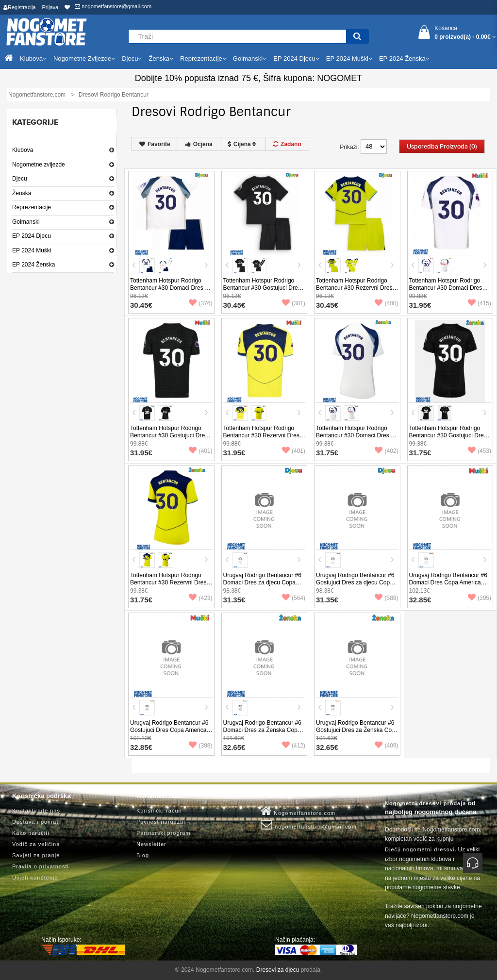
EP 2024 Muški (32, 250)
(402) (386, 451)
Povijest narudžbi (161, 822)
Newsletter (151, 844)
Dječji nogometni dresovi (420, 849)
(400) (386, 303)
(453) (480, 451)
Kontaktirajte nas (36, 811)
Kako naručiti (31, 833)
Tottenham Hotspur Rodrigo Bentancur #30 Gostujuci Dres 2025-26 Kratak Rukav (169, 435)
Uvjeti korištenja (35, 878)
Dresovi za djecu (278, 970)
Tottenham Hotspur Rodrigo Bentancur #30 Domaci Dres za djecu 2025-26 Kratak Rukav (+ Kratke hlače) (171, 291)
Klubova (23, 150)
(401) (200, 451)
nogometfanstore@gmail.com (113, 6)
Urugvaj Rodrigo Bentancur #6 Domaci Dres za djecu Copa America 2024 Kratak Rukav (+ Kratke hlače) (263, 586)
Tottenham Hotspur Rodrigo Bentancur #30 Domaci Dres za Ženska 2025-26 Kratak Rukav (356, 435)
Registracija (19, 7)
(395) (480, 598)
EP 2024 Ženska (34, 265)
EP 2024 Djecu (32, 236)
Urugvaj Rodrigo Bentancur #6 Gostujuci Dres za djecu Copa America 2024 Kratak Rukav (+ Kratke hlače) (356, 586)
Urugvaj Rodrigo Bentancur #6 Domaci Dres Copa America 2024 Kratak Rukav (448, 582)
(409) (386, 746)
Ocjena (199, 144)
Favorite (155, 144)
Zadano (287, 144)
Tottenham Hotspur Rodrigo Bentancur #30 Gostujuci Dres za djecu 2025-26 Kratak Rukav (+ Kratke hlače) (264, 291)
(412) (294, 746)
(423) (200, 598)
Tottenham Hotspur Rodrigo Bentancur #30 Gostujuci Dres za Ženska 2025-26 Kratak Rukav (448, 439)
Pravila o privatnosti (41, 866)
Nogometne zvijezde (39, 165)
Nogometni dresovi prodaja (425, 803)
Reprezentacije (32, 207)
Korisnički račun (159, 811)
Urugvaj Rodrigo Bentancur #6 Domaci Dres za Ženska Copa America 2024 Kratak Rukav (262, 730)
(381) (294, 303)
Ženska (22, 193)
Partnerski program (164, 833)
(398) (200, 746)
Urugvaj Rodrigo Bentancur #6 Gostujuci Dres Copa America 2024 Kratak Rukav (169, 730)
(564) (294, 598)
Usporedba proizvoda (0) (442, 147)
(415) (480, 303)
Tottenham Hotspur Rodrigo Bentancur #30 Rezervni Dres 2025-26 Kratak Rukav (261, 435)
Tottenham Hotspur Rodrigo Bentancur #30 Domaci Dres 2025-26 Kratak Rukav (446, 288)
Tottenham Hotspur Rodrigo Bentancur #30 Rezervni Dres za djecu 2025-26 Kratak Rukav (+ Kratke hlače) (356, 291)
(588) (386, 598)
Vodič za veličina (36, 844)
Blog (143, 855)
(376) (200, 303)
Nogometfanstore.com (298, 811)
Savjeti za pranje (36, 855)
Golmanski (26, 222)
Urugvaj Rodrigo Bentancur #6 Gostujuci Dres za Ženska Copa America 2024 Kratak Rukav (357, 730)
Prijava (50, 7)
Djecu (20, 179)
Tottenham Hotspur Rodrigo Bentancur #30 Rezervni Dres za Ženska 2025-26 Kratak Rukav (168, 586)
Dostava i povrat (35, 822)
